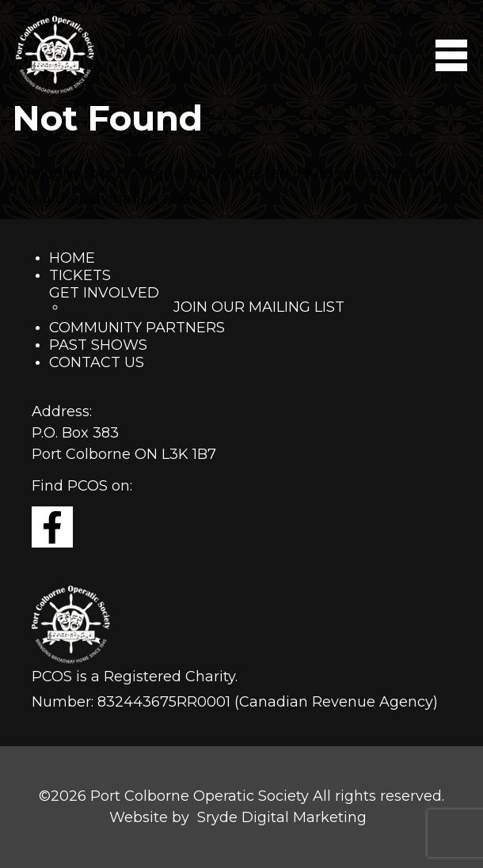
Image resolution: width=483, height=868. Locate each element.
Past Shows (98, 345)
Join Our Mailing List (259, 307)
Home (72, 258)
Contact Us (97, 362)
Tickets (80, 275)
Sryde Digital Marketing (282, 817)
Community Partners (137, 328)
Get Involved (104, 293)
